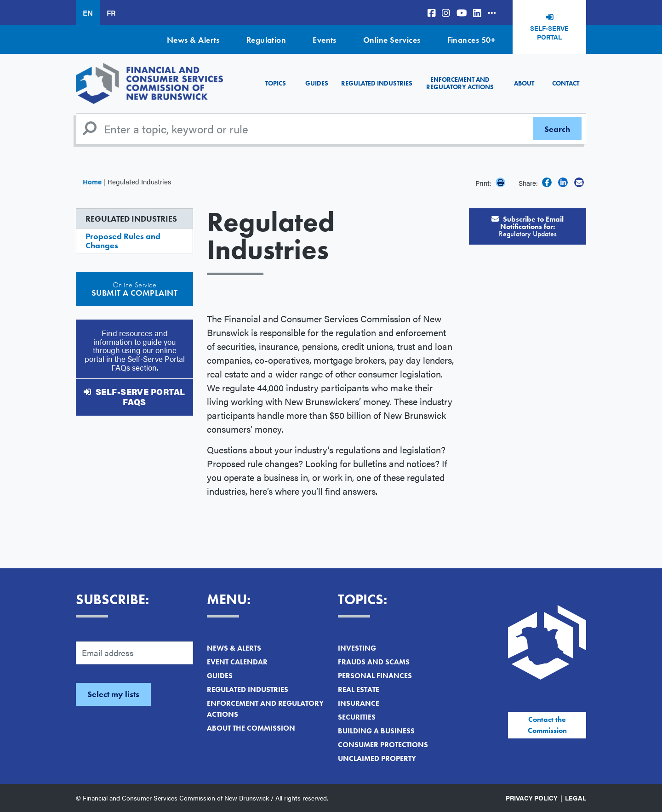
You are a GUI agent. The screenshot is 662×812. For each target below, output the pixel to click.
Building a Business (376, 731)
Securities (357, 717)
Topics (276, 83)
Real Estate (359, 689)
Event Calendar (237, 662)
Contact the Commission (547, 725)
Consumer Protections (383, 745)
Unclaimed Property (377, 758)
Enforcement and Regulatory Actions (460, 83)
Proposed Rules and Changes (123, 241)
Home (92, 181)
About (524, 83)
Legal (576, 798)
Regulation (266, 40)
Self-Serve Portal (549, 33)
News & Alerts (193, 40)
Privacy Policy (532, 798)
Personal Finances (375, 676)
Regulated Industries (377, 83)
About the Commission (251, 728)
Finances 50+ (471, 40)
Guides (317, 83)
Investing (357, 648)
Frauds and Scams (374, 662)
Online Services (392, 40)
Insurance (359, 703)
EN (88, 13)
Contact (566, 83)
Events (325, 40)
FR (111, 13)
